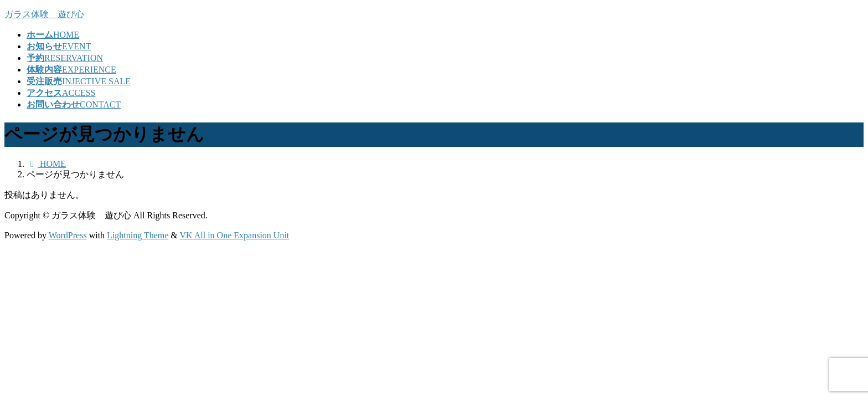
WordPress (68, 235)
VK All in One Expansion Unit (235, 235)
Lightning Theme (138, 235)
